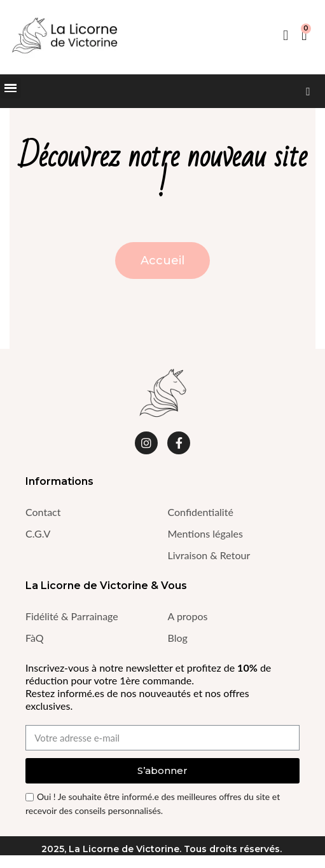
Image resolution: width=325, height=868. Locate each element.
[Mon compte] (286, 36)
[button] (308, 91)
